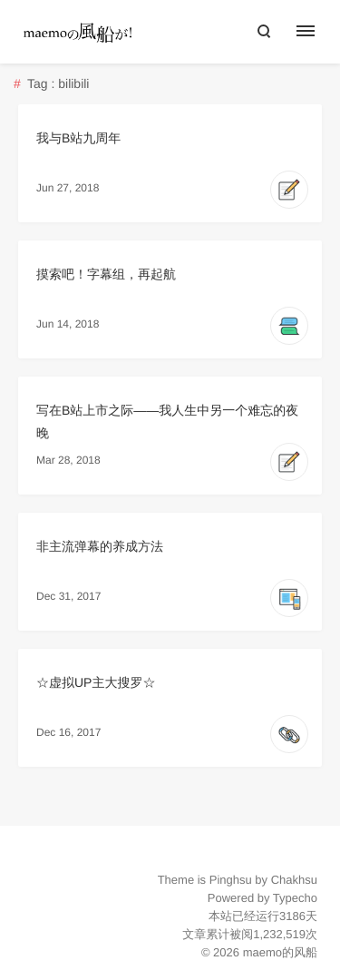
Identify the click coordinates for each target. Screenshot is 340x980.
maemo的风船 (280, 952)
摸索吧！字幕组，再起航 (106, 274)
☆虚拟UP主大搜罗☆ (96, 682)
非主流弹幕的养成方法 (100, 546)
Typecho (295, 898)
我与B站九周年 (78, 138)
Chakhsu (294, 880)
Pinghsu (231, 880)
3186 (292, 916)
